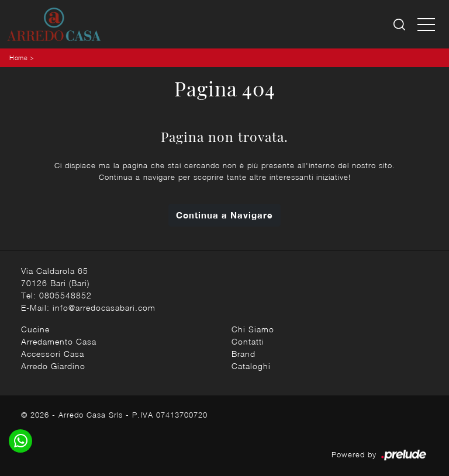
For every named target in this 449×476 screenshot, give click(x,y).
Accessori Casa (53, 354)
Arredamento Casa (59, 341)
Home (18, 58)
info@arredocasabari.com (104, 308)
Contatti (248, 341)
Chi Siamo (253, 329)
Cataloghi (251, 366)
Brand (244, 354)
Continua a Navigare (224, 215)
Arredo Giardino (53, 366)
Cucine (35, 329)
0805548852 (65, 295)
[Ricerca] (400, 24)
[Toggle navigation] (426, 24)
